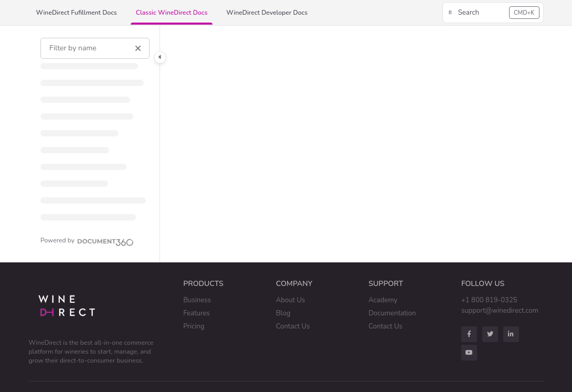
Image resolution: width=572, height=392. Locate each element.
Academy (383, 300)
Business (197, 300)
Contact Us (293, 326)
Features (197, 313)
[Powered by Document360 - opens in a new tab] (87, 241)
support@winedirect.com (500, 311)
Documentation (392, 313)
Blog (283, 313)
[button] (493, 13)
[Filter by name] (95, 48)
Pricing (194, 326)
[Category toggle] (160, 57)
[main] (352, 144)
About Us (291, 300)
